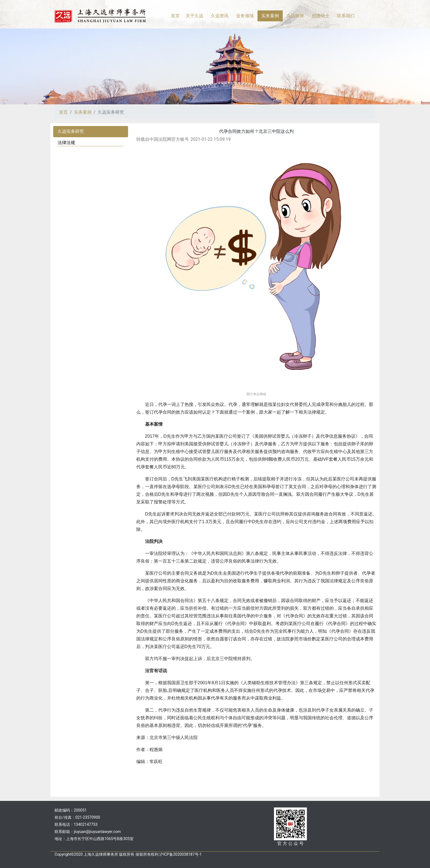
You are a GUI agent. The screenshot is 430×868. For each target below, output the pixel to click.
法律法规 (66, 143)
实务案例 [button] (270, 16)
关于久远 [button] (194, 16)
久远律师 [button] (295, 16)
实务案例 (83, 112)
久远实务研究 (71, 131)
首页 (175, 16)
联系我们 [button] (346, 16)
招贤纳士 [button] (321, 16)
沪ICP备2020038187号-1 (180, 854)
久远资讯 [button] (220, 16)
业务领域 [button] (245, 16)
